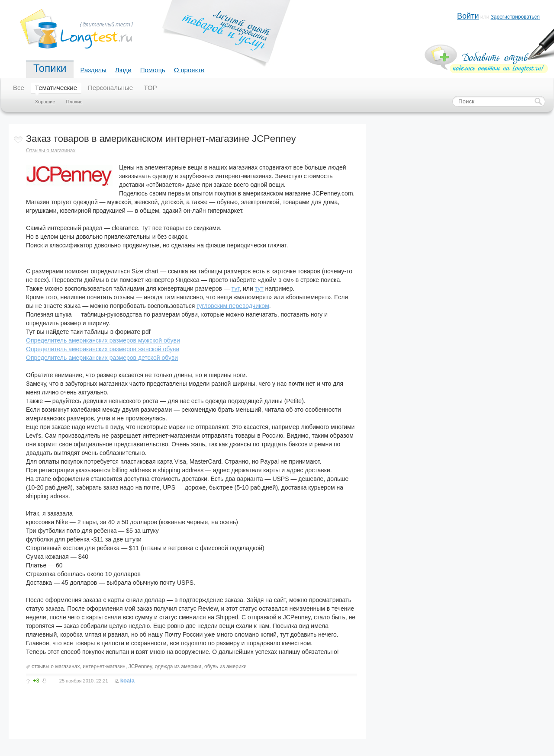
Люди (123, 70)
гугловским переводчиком (233, 306)
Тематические (56, 88)
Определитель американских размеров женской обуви (103, 349)
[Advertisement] (127, 705)
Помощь (153, 70)
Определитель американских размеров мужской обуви (103, 340)
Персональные (110, 88)
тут (235, 288)
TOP (150, 88)
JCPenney (140, 666)
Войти (468, 16)
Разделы (93, 70)
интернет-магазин (104, 666)
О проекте (189, 70)
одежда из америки (178, 666)
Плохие (74, 102)
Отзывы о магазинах (51, 151)
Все (19, 88)
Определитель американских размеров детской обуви (102, 358)
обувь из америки (225, 666)
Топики (50, 68)
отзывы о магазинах (56, 666)
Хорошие (45, 102)
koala (127, 681)
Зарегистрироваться (515, 17)
